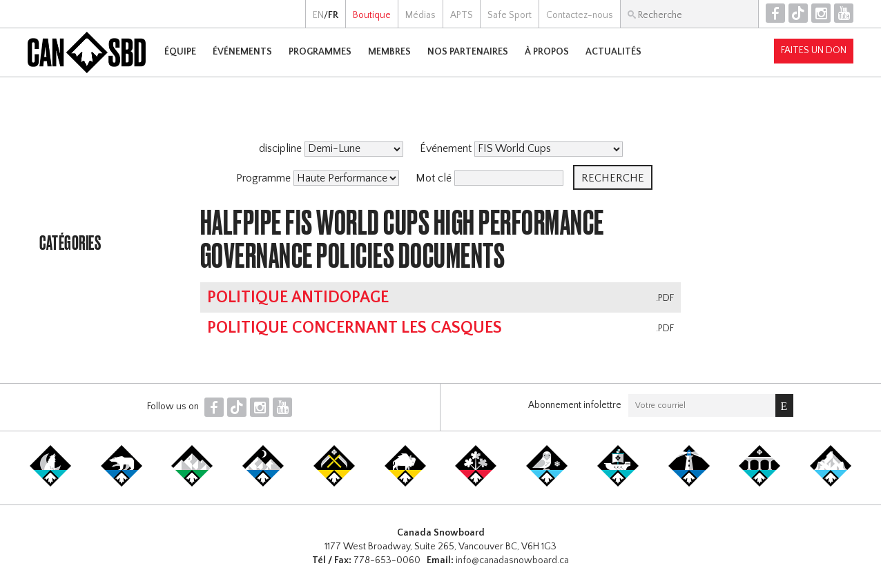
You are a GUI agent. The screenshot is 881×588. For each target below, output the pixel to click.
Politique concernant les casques (355, 328)
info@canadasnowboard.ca (512, 560)
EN (318, 15)
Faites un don (814, 50)
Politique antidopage (298, 297)
